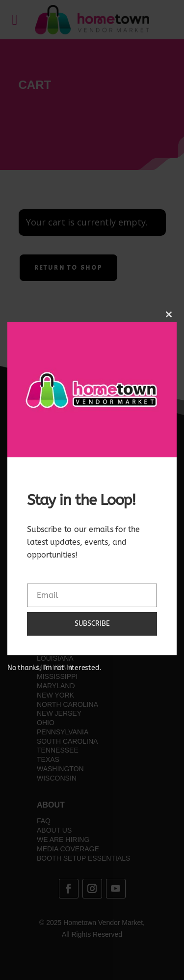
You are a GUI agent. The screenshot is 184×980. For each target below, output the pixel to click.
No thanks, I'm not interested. (54, 668)
